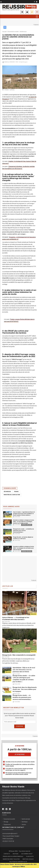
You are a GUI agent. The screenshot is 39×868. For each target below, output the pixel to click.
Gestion (24, 825)
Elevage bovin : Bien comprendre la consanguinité (19, 655)
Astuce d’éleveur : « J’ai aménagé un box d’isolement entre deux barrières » (16, 618)
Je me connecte (37, 12)
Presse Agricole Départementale (13, 856)
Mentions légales (28, 859)
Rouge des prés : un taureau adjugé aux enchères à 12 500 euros (23, 538)
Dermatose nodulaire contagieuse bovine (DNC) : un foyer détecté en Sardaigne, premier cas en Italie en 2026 (24, 522)
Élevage (6, 822)
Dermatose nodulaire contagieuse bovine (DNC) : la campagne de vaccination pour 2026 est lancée (24, 548)
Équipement (7, 825)
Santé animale (26, 819)
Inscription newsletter (27, 12)
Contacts (7, 854)
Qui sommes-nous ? (27, 854)
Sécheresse (7, 492)
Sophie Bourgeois (24, 62)
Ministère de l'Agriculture (12, 495)
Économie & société (10, 488)
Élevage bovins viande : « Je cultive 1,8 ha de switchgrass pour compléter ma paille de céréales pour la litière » (24, 679)
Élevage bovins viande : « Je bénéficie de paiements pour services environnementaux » (23, 531)
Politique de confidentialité (18, 862)
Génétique (25, 822)
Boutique (16, 854)
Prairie (16, 492)
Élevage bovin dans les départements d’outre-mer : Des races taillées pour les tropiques (25, 689)
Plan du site (30, 856)
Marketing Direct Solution (11, 859)
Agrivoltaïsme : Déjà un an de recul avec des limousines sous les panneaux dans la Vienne (24, 670)
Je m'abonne (32, 12)
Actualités (22, 12)
